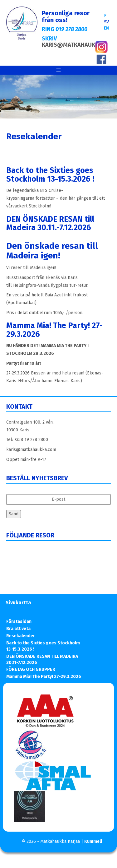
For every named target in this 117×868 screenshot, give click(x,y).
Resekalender (21, 636)
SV (106, 22)
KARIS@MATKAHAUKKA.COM (79, 45)
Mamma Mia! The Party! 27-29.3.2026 (54, 330)
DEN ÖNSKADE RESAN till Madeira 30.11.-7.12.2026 (50, 224)
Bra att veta (18, 629)
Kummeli (93, 841)
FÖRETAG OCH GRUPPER (31, 669)
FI (106, 16)
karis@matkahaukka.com (31, 450)
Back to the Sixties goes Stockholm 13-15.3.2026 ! (50, 175)
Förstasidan (19, 622)
